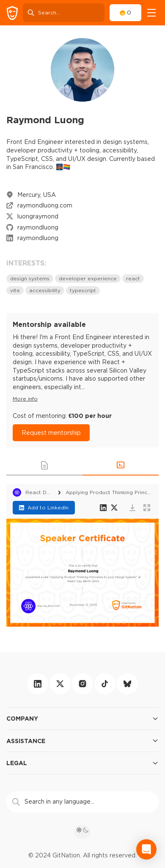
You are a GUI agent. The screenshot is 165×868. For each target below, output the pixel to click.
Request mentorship (51, 433)
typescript (83, 290)
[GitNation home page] (12, 13)
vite (15, 290)
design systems (30, 278)
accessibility (45, 290)
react (133, 278)
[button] (44, 465)
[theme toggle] (82, 832)
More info (25, 399)
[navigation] (151, 13)
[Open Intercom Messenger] (146, 849)
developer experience (88, 278)
